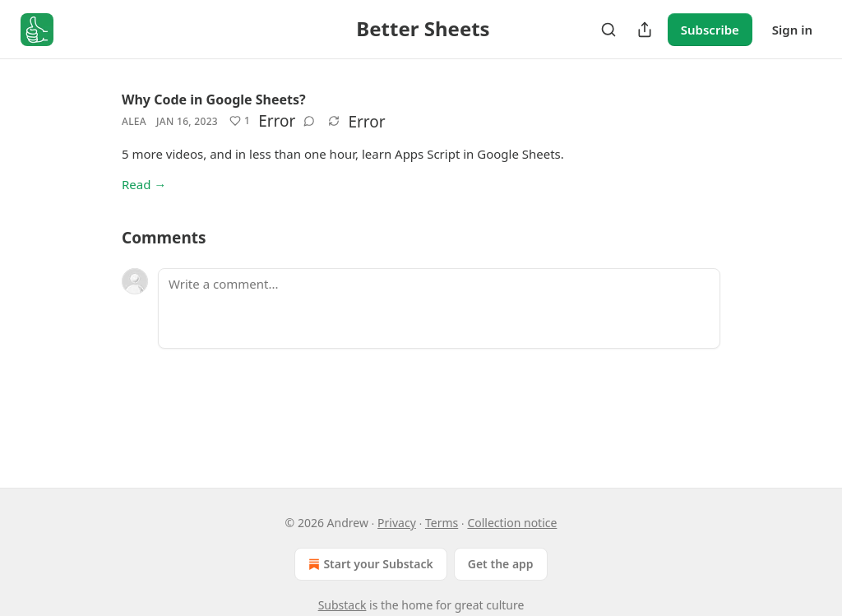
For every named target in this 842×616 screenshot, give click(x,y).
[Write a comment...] (439, 308)
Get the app (501, 564)
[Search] (608, 30)
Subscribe (710, 30)
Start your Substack (369, 564)
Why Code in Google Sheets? (214, 100)
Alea (134, 121)
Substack (342, 605)
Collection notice (512, 523)
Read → (144, 184)
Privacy (397, 523)
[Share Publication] (645, 30)
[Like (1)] (240, 121)
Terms (442, 523)
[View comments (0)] (309, 121)
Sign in (792, 30)
